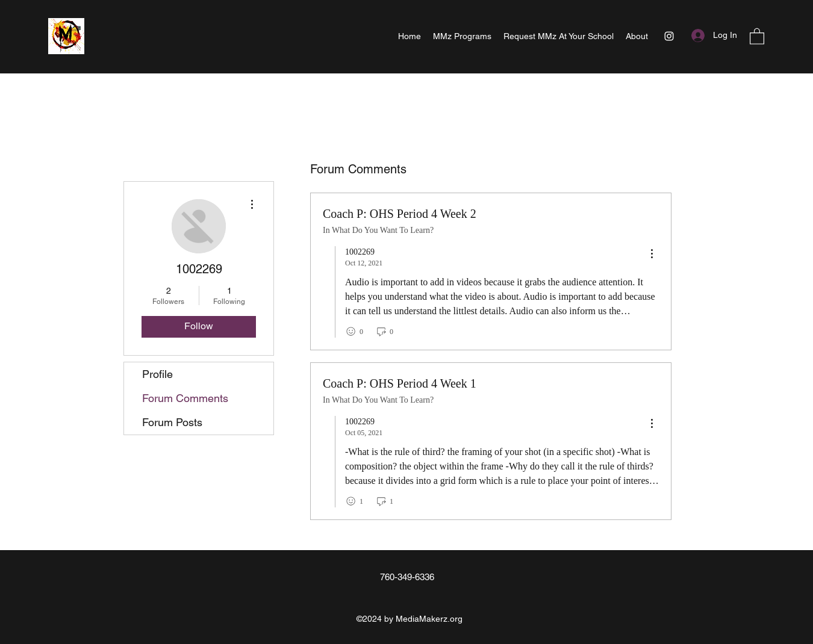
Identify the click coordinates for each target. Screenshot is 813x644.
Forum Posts (172, 422)
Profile (157, 374)
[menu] (652, 254)
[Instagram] (669, 36)
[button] (757, 36)
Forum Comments (185, 398)
